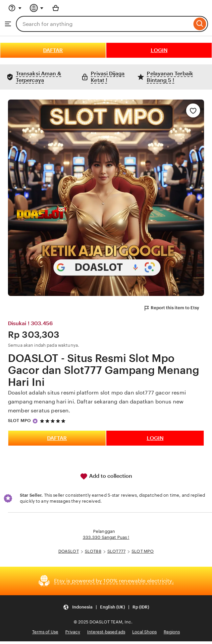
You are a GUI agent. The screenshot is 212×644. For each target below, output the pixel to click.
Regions (172, 632)
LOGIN (159, 50)
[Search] (200, 24)
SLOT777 (116, 551)
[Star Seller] (35, 421)
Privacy (73, 632)
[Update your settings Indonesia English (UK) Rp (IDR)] (106, 607)
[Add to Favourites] (193, 110)
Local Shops (144, 632)
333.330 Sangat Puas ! (106, 537)
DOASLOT (69, 551)
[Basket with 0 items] (56, 8)
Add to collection (106, 476)
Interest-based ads (106, 632)
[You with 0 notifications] (37, 8)
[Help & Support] (15, 8)
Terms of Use (45, 632)
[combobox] (104, 24)
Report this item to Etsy (171, 308)
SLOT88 (93, 551)
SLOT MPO (19, 421)
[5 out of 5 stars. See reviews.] (54, 421)
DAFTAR (53, 50)
